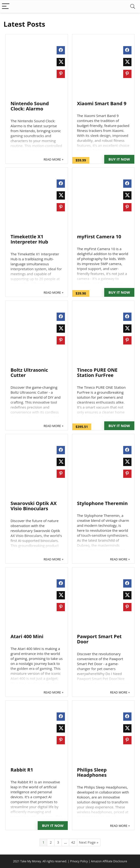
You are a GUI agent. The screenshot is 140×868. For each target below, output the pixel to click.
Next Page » (89, 842)
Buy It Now (119, 159)
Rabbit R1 (22, 770)
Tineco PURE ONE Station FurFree (97, 373)
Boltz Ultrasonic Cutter (29, 373)
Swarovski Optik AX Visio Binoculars (34, 506)
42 (73, 842)
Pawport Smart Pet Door (99, 639)
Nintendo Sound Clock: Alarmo (30, 106)
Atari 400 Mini (27, 636)
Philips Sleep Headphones (92, 772)
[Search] (133, 7)
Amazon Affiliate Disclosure (109, 861)
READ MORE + (54, 159)
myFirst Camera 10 (99, 237)
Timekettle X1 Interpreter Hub (29, 239)
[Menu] (6, 7)
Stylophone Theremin (102, 503)
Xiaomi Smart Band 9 (102, 103)
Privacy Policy (79, 861)
